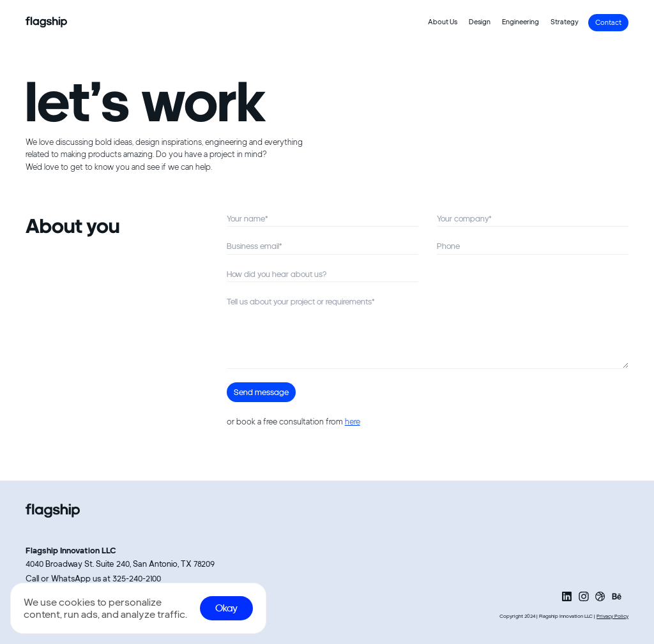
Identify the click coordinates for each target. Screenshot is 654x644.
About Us (443, 22)
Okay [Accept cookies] (226, 608)
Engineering (521, 22)
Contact (608, 23)
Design (480, 22)
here (353, 422)
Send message (261, 392)
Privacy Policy (612, 616)
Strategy (565, 22)
